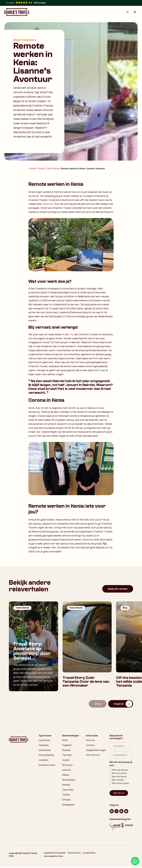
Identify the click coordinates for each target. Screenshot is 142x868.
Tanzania (67, 756)
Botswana (68, 766)
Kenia (65, 741)
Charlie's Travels (36, 169)
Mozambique (69, 782)
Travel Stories (53, 169)
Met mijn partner (120, 775)
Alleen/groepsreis (120, 771)
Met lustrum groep (120, 785)
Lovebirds (44, 761)
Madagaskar (69, 807)
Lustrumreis (45, 741)
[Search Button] (128, 12)
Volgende (123, 704)
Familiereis (44, 746)
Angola (66, 761)
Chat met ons (93, 756)
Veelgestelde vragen (96, 751)
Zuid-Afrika (68, 792)
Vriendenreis (45, 751)
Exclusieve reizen (47, 766)
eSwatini (67, 771)
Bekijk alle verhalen (117, 589)
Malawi (66, 776)
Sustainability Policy (55, 858)
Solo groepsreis (47, 756)
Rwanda (66, 751)
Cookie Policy (95, 855)
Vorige (96, 704)
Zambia (66, 797)
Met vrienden (118, 781)
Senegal (66, 802)
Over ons (91, 741)
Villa (71, 334)
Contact (90, 746)
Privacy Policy (78, 855)
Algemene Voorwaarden (56, 855)
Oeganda (48, 204)
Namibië (66, 787)
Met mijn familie (119, 778)
